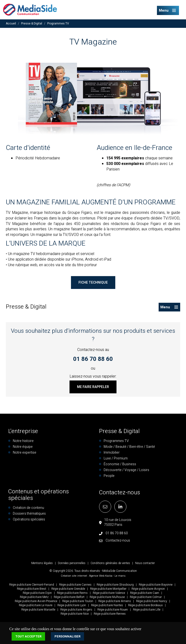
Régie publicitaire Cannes (75, 585)
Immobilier (112, 453)
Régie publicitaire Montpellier (108, 589)
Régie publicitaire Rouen (113, 610)
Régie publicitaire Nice (75, 614)
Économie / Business (120, 464)
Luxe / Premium (116, 458)
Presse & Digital (32, 23)
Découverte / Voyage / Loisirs (126, 470)
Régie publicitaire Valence (109, 593)
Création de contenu (28, 508)
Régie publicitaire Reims (72, 593)
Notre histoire (23, 441)
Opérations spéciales (29, 519)
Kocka (109, 576)
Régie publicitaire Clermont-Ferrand (32, 585)
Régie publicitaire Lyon (72, 605)
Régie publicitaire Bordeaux (145, 605)
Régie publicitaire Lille (147, 610)
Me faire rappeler (93, 387)
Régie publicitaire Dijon (37, 593)
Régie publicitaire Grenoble (68, 589)
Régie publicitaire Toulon (78, 601)
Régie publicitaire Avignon (148, 589)
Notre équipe (23, 447)
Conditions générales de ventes (110, 563)
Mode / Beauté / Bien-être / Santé (129, 447)
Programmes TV (58, 23)
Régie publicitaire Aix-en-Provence (36, 601)
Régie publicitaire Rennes (110, 614)
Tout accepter (28, 636)
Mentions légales (42, 563)
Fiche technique (93, 283)
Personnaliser (67, 636)
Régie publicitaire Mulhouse (107, 597)
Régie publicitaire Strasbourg (115, 585)
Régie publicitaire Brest (32, 589)
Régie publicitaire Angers (76, 610)
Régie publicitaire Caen (145, 593)
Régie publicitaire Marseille (38, 610)
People (109, 476)
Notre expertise (25, 453)
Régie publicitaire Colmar (146, 597)
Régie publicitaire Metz (34, 597)
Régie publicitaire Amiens (115, 601)
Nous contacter (145, 563)
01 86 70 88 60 (93, 359)
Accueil (11, 23)
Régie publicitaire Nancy (152, 601)
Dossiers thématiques (29, 514)
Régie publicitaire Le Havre (36, 605)
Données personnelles (72, 563)
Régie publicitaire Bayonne (156, 585)
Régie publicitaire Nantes (107, 605)
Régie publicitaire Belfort (69, 597)
